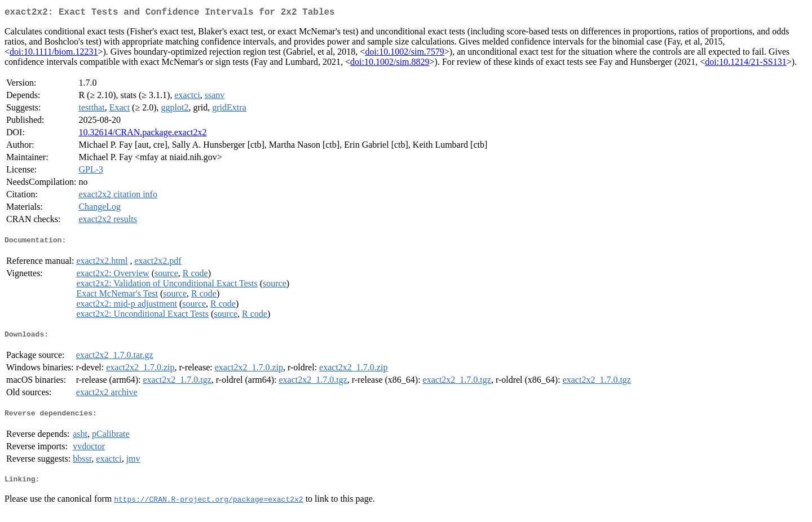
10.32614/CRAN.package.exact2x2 (142, 134)
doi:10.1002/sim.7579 (404, 54)
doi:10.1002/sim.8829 (390, 64)
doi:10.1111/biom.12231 (54, 54)
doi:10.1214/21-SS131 (745, 64)
